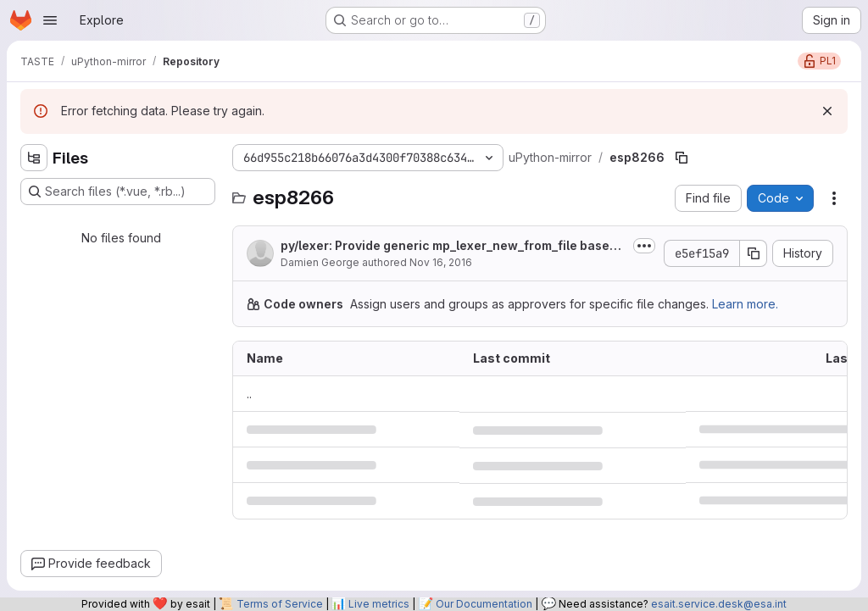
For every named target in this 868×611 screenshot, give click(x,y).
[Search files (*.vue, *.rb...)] (118, 192)
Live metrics (379, 604)
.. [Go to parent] (249, 394)
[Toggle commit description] (644, 246)
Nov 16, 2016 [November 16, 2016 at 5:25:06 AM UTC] (441, 262)
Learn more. (745, 304)
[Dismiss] (827, 111)
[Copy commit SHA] (754, 253)
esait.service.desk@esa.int (719, 604)
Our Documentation (484, 604)
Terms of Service (280, 604)
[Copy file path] (682, 158)
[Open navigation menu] (50, 20)
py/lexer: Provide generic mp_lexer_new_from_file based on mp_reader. (449, 246)
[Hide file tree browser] (34, 158)
